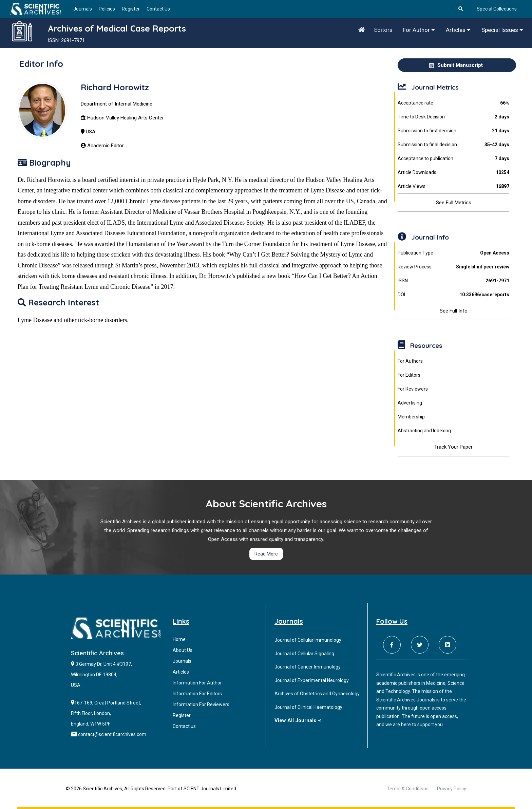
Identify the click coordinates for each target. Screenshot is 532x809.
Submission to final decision (453, 145)
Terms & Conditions (408, 789)
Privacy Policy (452, 789)
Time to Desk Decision (453, 117)
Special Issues (502, 30)
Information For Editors (197, 694)
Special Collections (497, 9)
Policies (107, 9)
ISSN (453, 281)
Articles (458, 30)
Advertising (410, 403)
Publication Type (453, 253)
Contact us (184, 726)
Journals (83, 9)
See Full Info (454, 311)
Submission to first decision (453, 131)
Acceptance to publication (453, 159)
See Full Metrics (454, 203)
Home (179, 639)
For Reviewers (413, 389)
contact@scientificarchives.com (112, 734)
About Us (183, 650)
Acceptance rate (453, 103)
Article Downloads (453, 173)
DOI (453, 295)
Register (131, 9)
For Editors (409, 375)
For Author (419, 30)
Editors (383, 30)
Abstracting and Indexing (424, 431)
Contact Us (158, 9)
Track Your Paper (453, 447)
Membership (411, 417)
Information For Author (197, 683)
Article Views (453, 186)
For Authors (410, 361)
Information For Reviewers (201, 704)
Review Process (453, 267)
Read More (266, 554)
